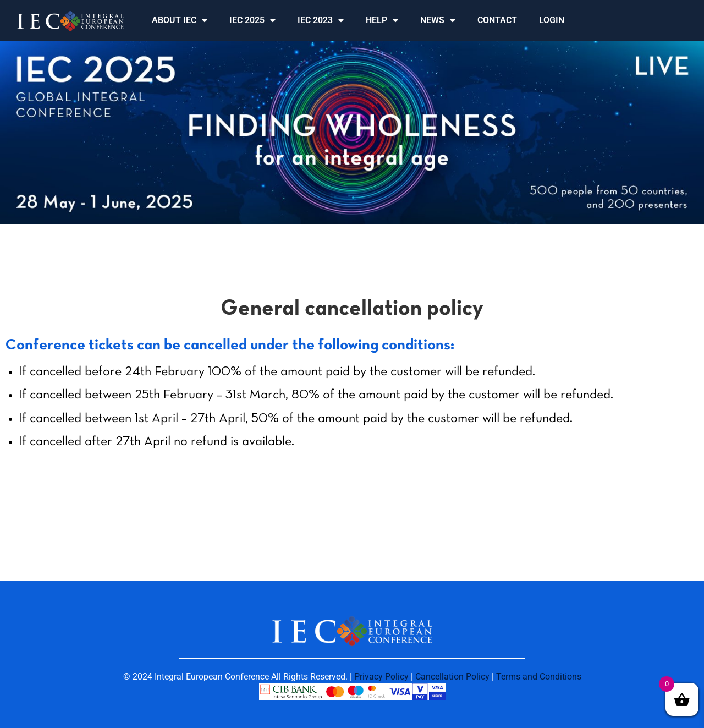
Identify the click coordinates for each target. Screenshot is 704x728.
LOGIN (552, 20)
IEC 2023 (321, 20)
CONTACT (497, 20)
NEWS (438, 20)
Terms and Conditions (539, 677)
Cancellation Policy (452, 677)
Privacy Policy (381, 677)
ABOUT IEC (180, 20)
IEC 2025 (252, 20)
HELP (382, 20)
